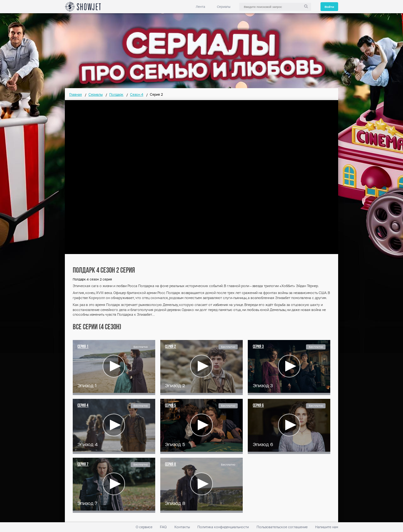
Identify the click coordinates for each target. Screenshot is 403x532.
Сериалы (224, 7)
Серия (83, 347)
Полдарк (116, 95)
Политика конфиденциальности (223, 527)
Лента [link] (200, 7)
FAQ (163, 527)
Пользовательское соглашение (282, 527)
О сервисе (144, 527)
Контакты (182, 527)
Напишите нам (327, 527)
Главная (76, 95)
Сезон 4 (137, 95)
